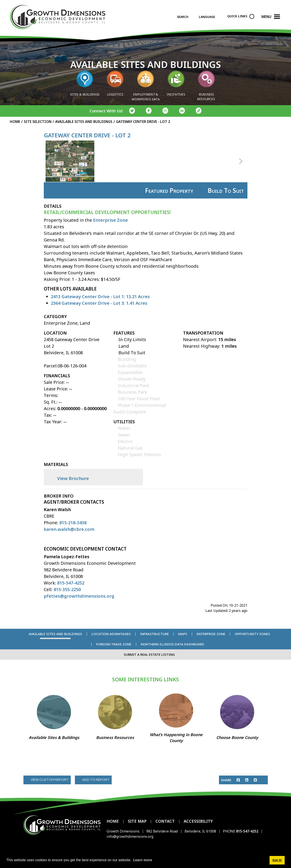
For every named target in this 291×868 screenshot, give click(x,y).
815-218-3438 (73, 523)
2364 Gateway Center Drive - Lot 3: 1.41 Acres (99, 303)
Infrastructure (154, 634)
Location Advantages (111, 634)
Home (113, 821)
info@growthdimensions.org (130, 836)
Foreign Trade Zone (114, 644)
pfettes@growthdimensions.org (79, 596)
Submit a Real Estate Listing (149, 655)
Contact (165, 821)
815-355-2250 (67, 589)
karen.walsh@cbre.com (69, 529)
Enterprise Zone (110, 220)
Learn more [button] (142, 860)
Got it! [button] (277, 860)
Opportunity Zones (252, 634)
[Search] (186, 18)
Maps (183, 634)
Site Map (137, 821)
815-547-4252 (71, 583)
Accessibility (198, 821)
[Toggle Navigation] (277, 18)
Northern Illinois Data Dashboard (173, 644)
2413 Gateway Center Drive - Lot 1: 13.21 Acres (100, 297)
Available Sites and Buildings (55, 634)
